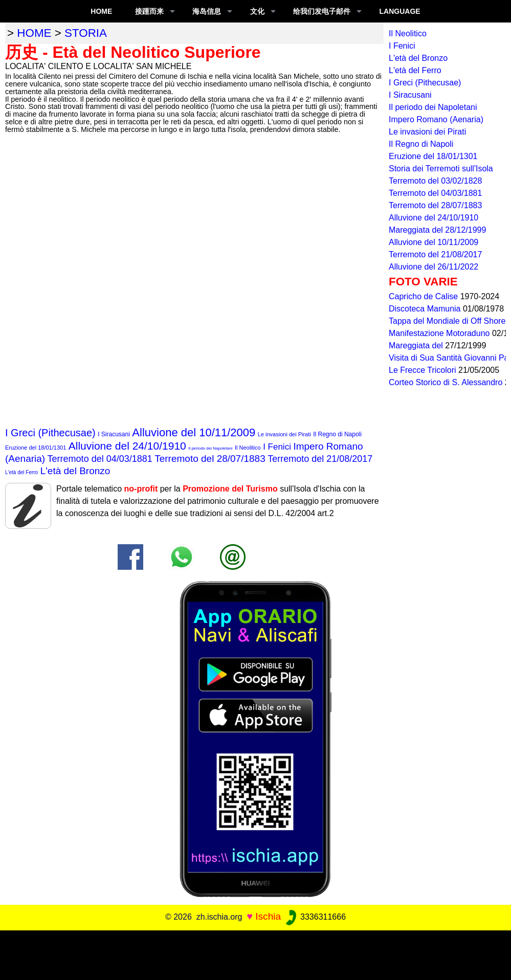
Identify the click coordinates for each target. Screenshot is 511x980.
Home (101, 11)
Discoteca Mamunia (426, 309)
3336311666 (315, 917)
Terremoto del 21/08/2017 (320, 459)
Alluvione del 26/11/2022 (434, 267)
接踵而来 (149, 11)
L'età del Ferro (21, 472)
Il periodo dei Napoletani (210, 448)
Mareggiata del (417, 346)
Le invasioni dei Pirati (284, 434)
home (34, 33)
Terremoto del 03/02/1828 (435, 181)
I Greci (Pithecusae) (50, 433)
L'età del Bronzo (75, 471)
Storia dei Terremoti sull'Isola (441, 169)
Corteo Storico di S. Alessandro (447, 382)
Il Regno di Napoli (337, 434)
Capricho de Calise (425, 296)
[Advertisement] (256, 953)
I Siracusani (114, 434)
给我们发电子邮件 (322, 11)
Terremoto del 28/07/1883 (210, 459)
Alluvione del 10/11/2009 (194, 432)
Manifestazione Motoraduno (440, 333)
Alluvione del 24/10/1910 (127, 446)
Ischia (268, 916)
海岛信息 (207, 11)
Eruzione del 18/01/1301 (36, 448)
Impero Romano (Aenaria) (436, 119)
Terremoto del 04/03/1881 (100, 459)
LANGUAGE (400, 11)
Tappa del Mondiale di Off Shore (448, 321)
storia (86, 33)
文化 (257, 11)
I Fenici (277, 447)
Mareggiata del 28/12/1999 (437, 230)
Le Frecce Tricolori (424, 370)
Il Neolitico (248, 448)
